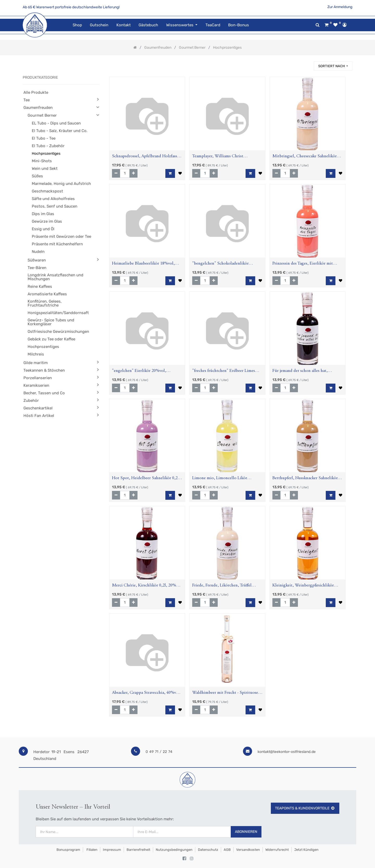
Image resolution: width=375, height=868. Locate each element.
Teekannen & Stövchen (44, 370)
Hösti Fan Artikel (39, 416)
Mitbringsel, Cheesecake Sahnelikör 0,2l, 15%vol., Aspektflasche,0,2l (305, 157)
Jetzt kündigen (306, 850)
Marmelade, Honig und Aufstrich (61, 184)
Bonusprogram (68, 850)
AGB (227, 850)
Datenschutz (208, 850)
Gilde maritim (36, 363)
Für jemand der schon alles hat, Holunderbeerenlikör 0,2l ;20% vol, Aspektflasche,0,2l (304, 371)
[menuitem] (77, 25)
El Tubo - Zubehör (48, 146)
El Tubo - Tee (44, 138)
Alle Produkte (36, 92)
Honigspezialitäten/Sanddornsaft (58, 313)
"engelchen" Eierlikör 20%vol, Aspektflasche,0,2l (139, 371)
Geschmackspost (47, 191)
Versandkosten (248, 850)
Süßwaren (37, 260)
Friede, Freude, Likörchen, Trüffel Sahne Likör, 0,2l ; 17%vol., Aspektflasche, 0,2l (222, 586)
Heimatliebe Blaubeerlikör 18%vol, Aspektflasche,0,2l (143, 264)
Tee (27, 100)
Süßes (37, 176)
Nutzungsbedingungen (174, 850)
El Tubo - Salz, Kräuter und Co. (60, 131)
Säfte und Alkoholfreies (53, 199)
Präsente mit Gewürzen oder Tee (61, 236)
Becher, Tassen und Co (44, 393)
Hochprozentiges (46, 154)
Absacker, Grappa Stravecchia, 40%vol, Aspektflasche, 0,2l (146, 693)
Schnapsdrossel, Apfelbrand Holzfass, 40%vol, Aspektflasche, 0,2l (145, 157)
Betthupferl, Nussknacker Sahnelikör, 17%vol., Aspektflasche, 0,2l (306, 479)
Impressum (112, 850)
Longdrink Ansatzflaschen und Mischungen (55, 277)
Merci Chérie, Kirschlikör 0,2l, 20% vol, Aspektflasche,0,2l (144, 586)
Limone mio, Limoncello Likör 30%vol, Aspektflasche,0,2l (220, 479)
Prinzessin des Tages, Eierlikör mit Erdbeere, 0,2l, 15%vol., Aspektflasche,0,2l (303, 264)
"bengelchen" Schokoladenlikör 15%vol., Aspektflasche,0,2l (220, 264)
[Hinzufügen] (133, 173)
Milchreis (36, 354)
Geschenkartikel (38, 408)
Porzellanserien (38, 378)
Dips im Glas (43, 214)
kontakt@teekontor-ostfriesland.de (287, 752)
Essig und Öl (43, 229)
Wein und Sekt (45, 168)
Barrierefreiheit (138, 850)
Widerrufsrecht (277, 850)
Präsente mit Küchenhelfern (57, 244)
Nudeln (38, 252)
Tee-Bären (37, 268)
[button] (333, 66)
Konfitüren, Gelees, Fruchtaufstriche (45, 303)
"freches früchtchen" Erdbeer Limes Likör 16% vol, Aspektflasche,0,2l (224, 371)
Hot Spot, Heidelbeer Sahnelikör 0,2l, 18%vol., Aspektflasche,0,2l (146, 479)
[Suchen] (308, 64)
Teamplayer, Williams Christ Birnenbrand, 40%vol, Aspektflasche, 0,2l (225, 157)
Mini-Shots (42, 161)
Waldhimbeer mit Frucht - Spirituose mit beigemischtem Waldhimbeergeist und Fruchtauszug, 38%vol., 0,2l (226, 693)
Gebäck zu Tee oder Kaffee (51, 339)
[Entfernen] (116, 173)
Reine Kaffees (40, 286)
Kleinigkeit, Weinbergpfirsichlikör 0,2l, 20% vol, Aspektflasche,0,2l (303, 586)
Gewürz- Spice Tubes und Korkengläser (51, 322)
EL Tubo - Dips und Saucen (56, 123)
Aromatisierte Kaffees (47, 294)
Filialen (92, 850)
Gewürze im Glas (47, 221)
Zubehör (31, 401)
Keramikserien (36, 385)
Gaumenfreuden (38, 108)
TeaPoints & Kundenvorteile (305, 808)
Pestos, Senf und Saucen (55, 206)
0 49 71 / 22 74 (159, 752)
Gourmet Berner (42, 115)
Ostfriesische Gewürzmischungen (58, 332)
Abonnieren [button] (246, 832)
